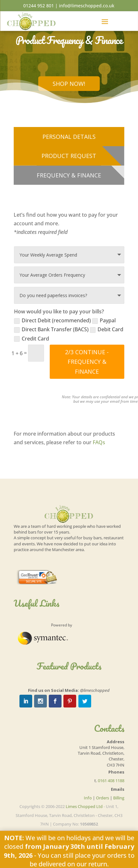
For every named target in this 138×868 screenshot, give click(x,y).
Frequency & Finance (69, 175)
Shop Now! (69, 84)
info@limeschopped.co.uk (87, 6)
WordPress (49, 833)
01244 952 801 (39, 6)
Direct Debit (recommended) (52, 320)
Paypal (104, 320)
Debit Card (107, 329)
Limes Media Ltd (69, 841)
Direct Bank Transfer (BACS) (51, 329)
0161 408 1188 (111, 781)
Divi (94, 833)
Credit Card (32, 339)
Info (88, 798)
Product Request (69, 156)
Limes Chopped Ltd (84, 806)
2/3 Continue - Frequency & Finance (87, 362)
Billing (119, 798)
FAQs (99, 442)
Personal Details (69, 137)
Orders (102, 798)
